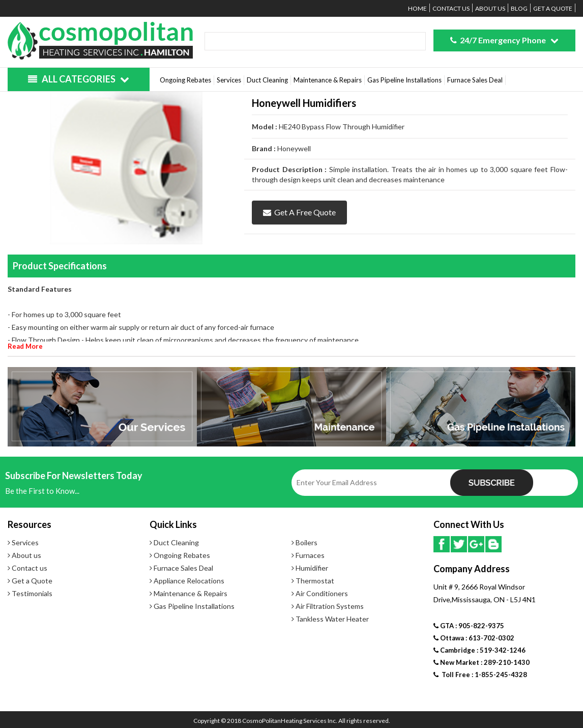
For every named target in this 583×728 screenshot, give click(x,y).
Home (417, 8)
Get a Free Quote (299, 212)
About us (490, 8)
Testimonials (30, 593)
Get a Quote (553, 8)
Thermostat (313, 581)
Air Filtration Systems (328, 606)
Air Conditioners (320, 593)
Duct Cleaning (267, 80)
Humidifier (310, 568)
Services (229, 80)
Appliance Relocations (187, 581)
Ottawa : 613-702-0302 (474, 638)
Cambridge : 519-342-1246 (479, 650)
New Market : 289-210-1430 (482, 662)
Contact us (451, 8)
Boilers (304, 542)
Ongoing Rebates (185, 80)
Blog (519, 8)
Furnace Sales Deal (475, 80)
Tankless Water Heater (330, 619)
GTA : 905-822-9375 (469, 626)
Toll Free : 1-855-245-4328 (480, 675)
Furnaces (308, 555)
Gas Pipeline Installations (404, 80)
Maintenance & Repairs (328, 80)
